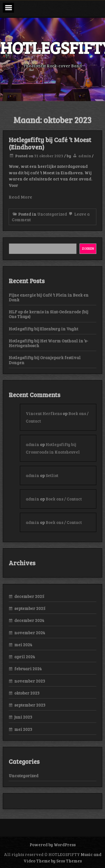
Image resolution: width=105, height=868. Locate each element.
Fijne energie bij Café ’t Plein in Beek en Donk (49, 297)
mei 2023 (23, 729)
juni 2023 (23, 717)
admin (85, 156)
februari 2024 (28, 669)
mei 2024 (23, 645)
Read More (20, 197)
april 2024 (25, 657)
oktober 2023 (27, 693)
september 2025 (30, 608)
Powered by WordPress (53, 845)
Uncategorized (52, 214)
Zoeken (88, 248)
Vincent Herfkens (44, 413)
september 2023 (30, 705)
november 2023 (30, 681)
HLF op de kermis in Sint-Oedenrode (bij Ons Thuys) (48, 314)
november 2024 (30, 633)
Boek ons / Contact (64, 499)
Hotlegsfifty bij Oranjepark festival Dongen (45, 360)
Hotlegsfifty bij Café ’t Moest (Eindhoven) (50, 143)
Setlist (52, 475)
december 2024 (29, 620)
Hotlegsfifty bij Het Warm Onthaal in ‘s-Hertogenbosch (48, 343)
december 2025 (29, 596)
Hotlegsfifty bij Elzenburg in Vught (43, 329)
